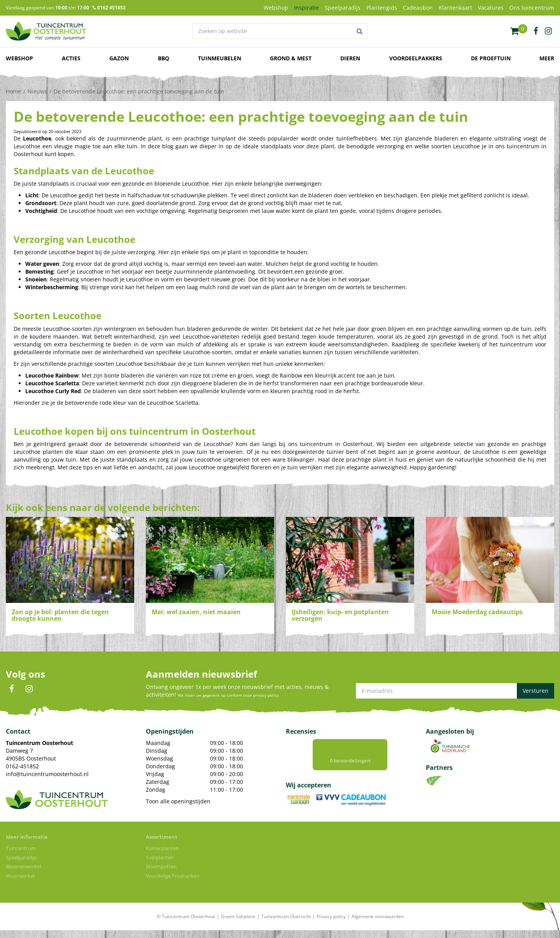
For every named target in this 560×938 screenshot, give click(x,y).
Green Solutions (238, 924)
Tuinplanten (160, 865)
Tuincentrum (21, 856)
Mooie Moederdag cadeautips (477, 612)
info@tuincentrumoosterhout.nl (47, 774)
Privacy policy (331, 924)
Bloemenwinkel (24, 874)
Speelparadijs (21, 865)
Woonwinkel (20, 884)
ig (548, 31)
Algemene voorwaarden (378, 924)
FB (12, 689)
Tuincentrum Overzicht (286, 924)
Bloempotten (161, 874)
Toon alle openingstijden (178, 801)
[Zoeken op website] (280, 31)
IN (29, 689)
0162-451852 (22, 766)
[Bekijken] (519, 31)
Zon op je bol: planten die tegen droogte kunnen (60, 615)
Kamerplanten (162, 856)
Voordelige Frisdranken (173, 884)
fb (536, 31)
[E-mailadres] (455, 691)
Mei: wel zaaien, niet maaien (196, 612)
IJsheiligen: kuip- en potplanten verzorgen (340, 615)
